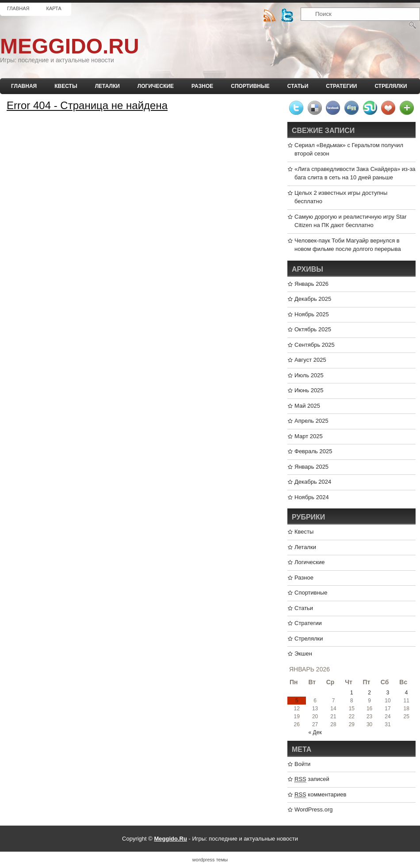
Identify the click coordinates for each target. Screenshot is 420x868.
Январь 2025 (311, 467)
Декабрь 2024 (313, 482)
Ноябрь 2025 (312, 314)
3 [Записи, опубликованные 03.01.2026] (388, 693)
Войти (302, 764)
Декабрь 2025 (313, 299)
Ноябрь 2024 (312, 497)
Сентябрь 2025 (315, 345)
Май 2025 (307, 406)
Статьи (298, 86)
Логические (156, 86)
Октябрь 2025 (313, 329)
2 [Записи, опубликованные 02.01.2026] (369, 693)
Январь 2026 (311, 284)
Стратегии (341, 86)
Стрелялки (391, 86)
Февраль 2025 (313, 451)
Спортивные (250, 86)
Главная (18, 8)
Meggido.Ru (70, 46)
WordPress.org (313, 809)
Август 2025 (310, 360)
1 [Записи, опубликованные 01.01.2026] (352, 693)
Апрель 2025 (311, 421)
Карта (53, 8)
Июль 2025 (309, 375)
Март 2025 (309, 436)
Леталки (107, 86)
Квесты (66, 86)
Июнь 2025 (309, 390)
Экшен (303, 654)
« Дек (315, 732)
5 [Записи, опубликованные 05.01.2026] (297, 701)
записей (312, 779)
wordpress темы (210, 860)
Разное (202, 86)
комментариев (320, 795)
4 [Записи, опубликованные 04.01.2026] (407, 693)
